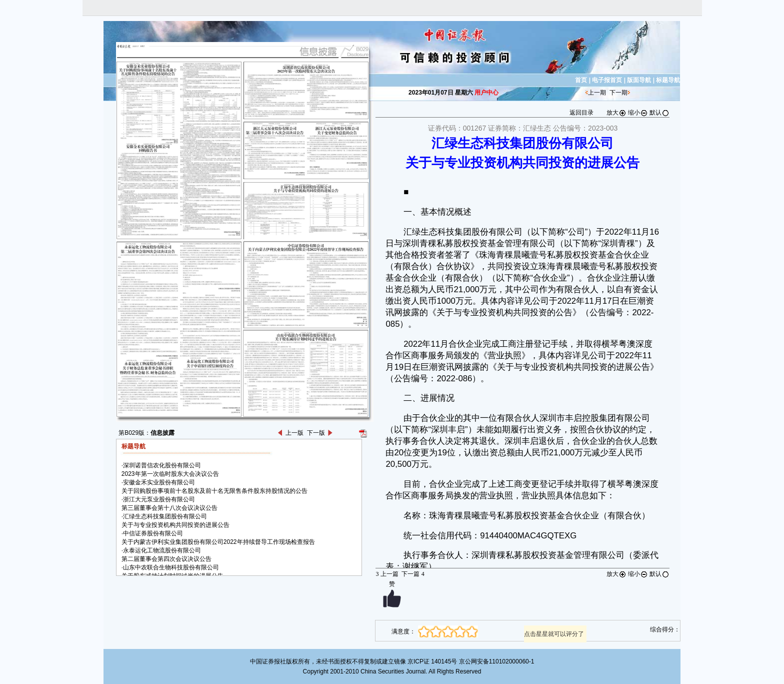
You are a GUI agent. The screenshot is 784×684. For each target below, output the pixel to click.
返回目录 (581, 113)
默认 (659, 113)
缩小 (638, 113)
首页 (581, 80)
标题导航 (668, 80)
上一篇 (387, 574)
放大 (616, 113)
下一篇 (413, 574)
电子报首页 (607, 80)
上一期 (597, 93)
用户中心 (486, 93)
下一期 (618, 93)
